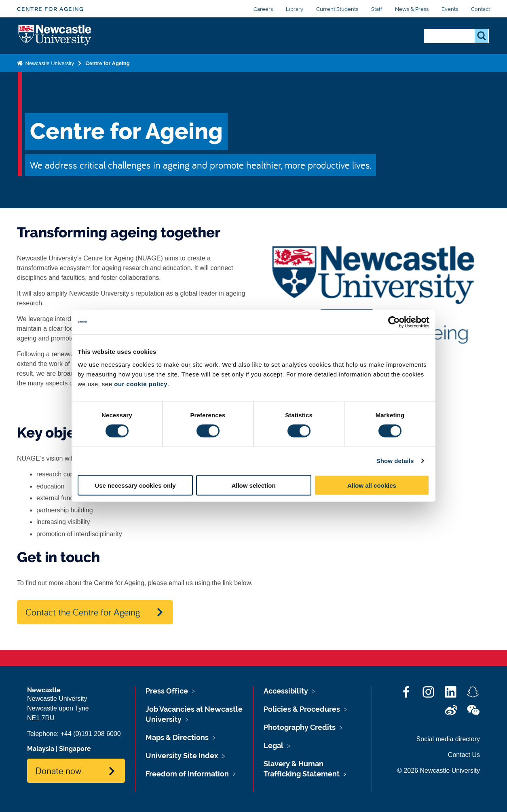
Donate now (58, 770)
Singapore (75, 749)
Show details (395, 461)
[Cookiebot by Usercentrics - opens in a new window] (394, 322)
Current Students (337, 9)
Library (295, 9)
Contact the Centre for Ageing (83, 612)
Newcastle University (49, 63)
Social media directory (448, 739)
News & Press (412, 9)
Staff (377, 9)
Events (450, 9)
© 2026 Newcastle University (438, 771)
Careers (263, 9)
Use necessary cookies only (135, 485)
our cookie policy (141, 384)
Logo (55, 36)
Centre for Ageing (50, 9)
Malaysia (41, 749)
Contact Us (464, 755)
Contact (481, 9)
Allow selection (253, 485)
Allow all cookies (372, 485)
